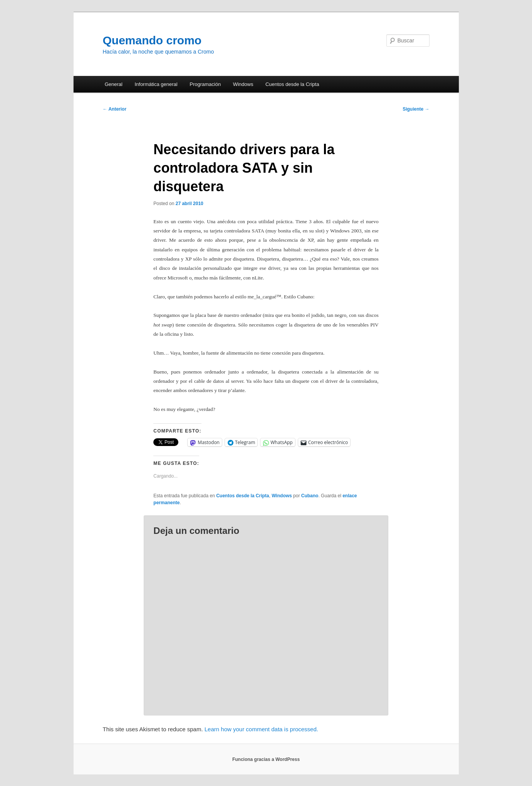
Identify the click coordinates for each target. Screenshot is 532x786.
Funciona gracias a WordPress (266, 759)
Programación (205, 84)
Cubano (310, 496)
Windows (243, 84)
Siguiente (416, 109)
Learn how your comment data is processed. (261, 729)
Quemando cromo (152, 40)
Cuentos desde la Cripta (292, 84)
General (114, 84)
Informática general (156, 84)
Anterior (115, 109)
